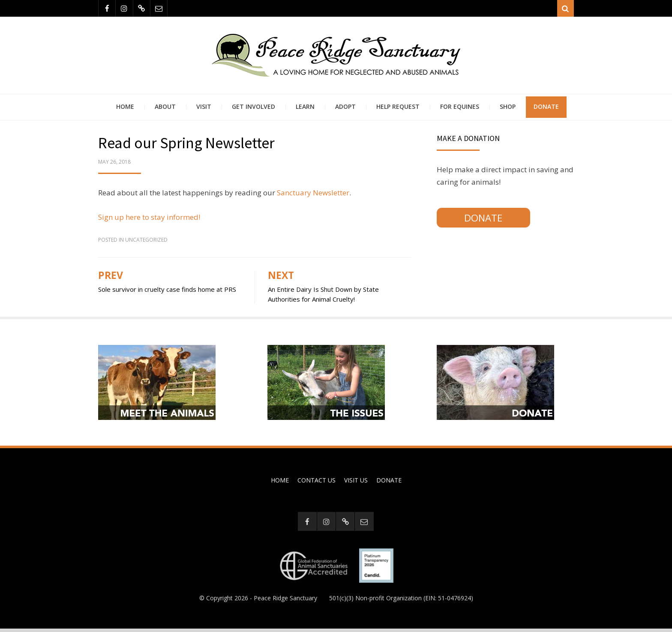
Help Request (398, 109)
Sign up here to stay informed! (149, 220)
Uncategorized (146, 242)
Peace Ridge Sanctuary (285, 601)
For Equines (460, 109)
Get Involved (253, 109)
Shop (508, 109)
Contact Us (316, 483)
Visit (204, 109)
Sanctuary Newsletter (313, 195)
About (165, 109)
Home (125, 109)
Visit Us (356, 483)
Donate (546, 109)
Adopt (345, 109)
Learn (305, 109)
